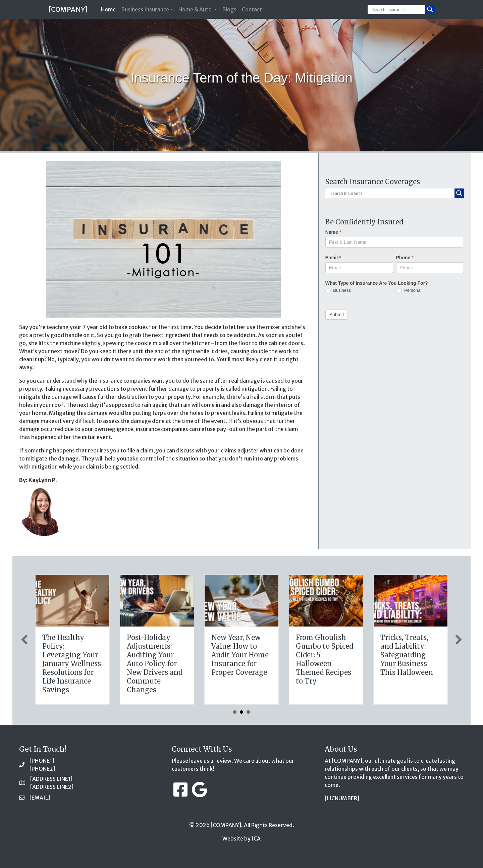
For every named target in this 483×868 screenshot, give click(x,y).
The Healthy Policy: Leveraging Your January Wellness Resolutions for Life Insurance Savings (241, 664)
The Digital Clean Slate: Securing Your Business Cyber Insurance (156, 650)
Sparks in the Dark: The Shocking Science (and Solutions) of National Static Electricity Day (72, 659)
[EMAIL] (40, 798)
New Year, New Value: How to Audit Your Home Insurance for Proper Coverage (409, 655)
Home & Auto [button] (196, 9)
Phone (405, 258)
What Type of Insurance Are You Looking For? (377, 283)
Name (333, 232)
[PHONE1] (42, 761)
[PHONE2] (42, 769)
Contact (252, 9)
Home (110, 9)
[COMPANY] (68, 9)
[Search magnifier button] (430, 9)
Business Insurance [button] (145, 9)
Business (338, 291)
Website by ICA (241, 838)
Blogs (229, 9)
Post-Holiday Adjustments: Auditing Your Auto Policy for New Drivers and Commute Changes (324, 664)
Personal (409, 291)
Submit (337, 315)
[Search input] (398, 9)
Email (333, 258)
